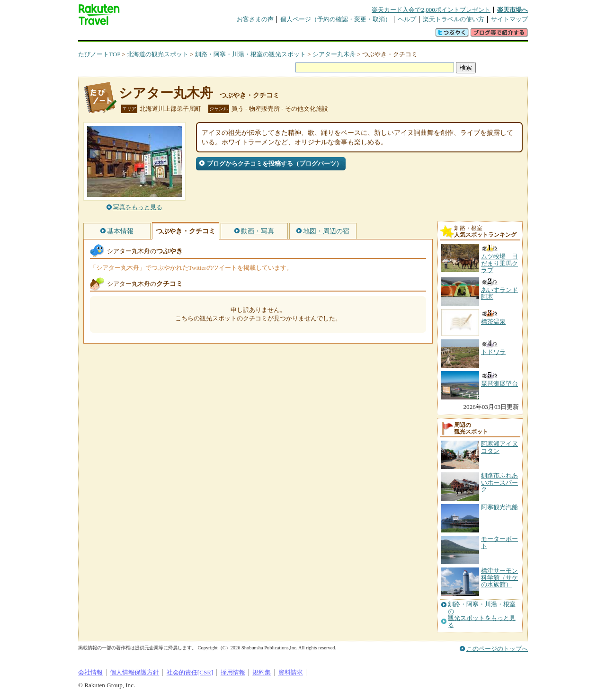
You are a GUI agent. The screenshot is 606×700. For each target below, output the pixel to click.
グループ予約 (267, 35)
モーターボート (499, 542)
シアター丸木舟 (334, 54)
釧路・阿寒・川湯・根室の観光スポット (250, 54)
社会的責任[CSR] (190, 672)
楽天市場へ (512, 10)
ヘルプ (407, 19)
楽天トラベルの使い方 (454, 19)
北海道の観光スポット (158, 54)
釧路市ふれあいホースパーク (499, 482)
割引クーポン (228, 35)
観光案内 (305, 35)
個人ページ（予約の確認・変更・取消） (336, 19)
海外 (150, 35)
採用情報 (233, 672)
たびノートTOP (99, 54)
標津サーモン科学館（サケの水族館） (499, 577)
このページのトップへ (497, 649)
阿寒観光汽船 (499, 507)
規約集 (262, 672)
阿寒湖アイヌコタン (499, 447)
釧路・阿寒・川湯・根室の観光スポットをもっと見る (482, 615)
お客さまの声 (255, 19)
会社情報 (90, 672)
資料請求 (291, 672)
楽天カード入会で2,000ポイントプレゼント (431, 10)
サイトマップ (509, 19)
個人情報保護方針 (134, 672)
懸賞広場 (189, 35)
